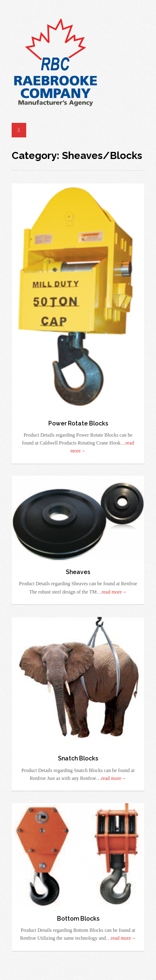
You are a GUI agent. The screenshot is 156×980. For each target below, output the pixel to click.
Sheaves (78, 572)
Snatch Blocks (78, 758)
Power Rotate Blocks (78, 423)
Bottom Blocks (78, 919)
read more (114, 592)
